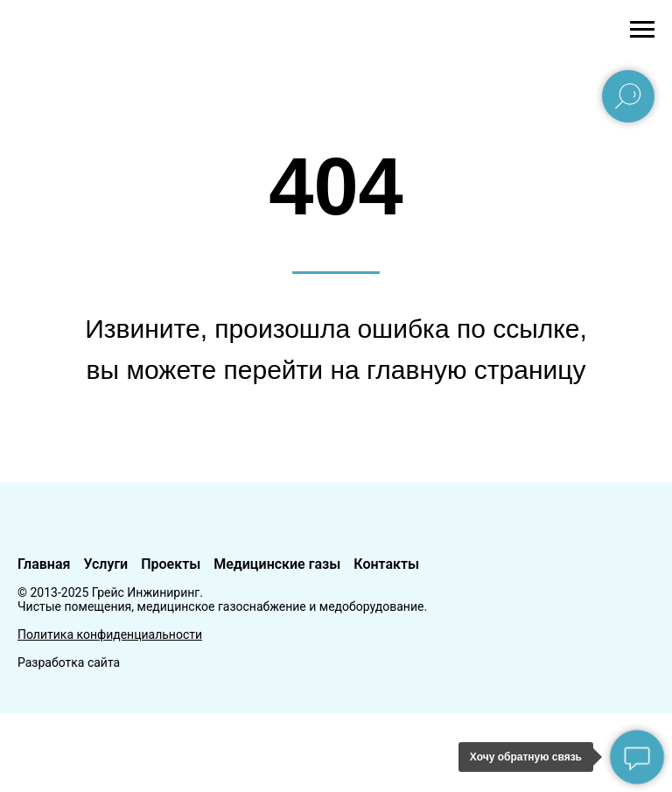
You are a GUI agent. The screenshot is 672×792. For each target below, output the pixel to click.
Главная (44, 564)
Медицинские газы (277, 564)
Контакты (386, 564)
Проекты (171, 564)
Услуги (105, 564)
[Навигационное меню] (642, 30)
